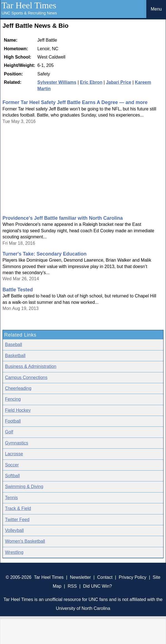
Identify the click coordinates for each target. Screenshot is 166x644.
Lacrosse (14, 454)
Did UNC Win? (97, 586)
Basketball (15, 356)
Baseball (13, 344)
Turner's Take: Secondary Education (45, 254)
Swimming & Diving (24, 487)
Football (13, 421)
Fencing (13, 399)
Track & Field (18, 508)
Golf (9, 432)
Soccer (12, 465)
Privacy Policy (133, 577)
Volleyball (14, 530)
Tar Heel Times (29, 5)
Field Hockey (18, 410)
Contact (105, 577)
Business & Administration (31, 366)
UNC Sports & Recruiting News (29, 13)
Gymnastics (17, 443)
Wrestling (14, 552)
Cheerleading (18, 388)
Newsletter (81, 577)
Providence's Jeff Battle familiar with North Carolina (63, 218)
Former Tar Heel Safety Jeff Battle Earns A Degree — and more (75, 102)
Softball (12, 476)
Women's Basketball (25, 541)
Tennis (11, 498)
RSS (72, 586)
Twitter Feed (17, 520)
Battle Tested (18, 290)
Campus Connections (26, 377)
